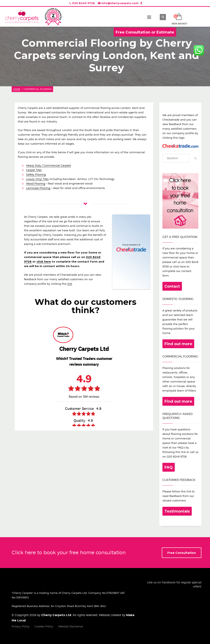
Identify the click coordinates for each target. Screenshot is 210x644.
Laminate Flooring (38, 188)
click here (44, 262)
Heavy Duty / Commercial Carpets (49, 165)
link (70, 284)
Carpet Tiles (34, 170)
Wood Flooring (36, 183)
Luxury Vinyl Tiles (37, 179)
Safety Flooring (36, 174)
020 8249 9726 (83, 3)
